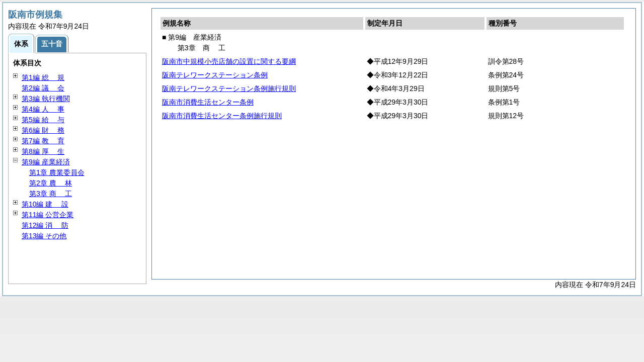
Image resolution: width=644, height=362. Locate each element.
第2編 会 (43, 88)
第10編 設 (45, 204)
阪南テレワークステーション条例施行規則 (229, 88)
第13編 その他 (44, 236)
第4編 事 (43, 109)
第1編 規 (43, 77)
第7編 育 (43, 141)
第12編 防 (45, 225)
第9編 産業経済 (46, 162)
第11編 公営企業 (48, 215)
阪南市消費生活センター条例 (208, 102)
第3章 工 (51, 194)
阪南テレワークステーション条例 (215, 75)
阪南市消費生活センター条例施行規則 (222, 116)
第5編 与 (43, 120)
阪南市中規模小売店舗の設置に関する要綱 (229, 61)
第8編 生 (43, 151)
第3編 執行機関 (46, 99)
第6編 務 (43, 130)
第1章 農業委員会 (57, 172)
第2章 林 (51, 183)
